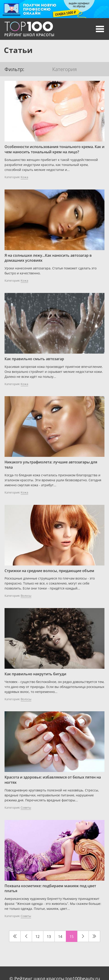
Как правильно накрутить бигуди (35, 674)
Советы (26, 807)
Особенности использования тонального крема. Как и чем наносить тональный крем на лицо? (54, 149)
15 (72, 937)
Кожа (24, 177)
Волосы (26, 596)
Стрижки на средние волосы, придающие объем (49, 571)
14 (60, 937)
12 (37, 937)
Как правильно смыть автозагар (34, 359)
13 (49, 937)
